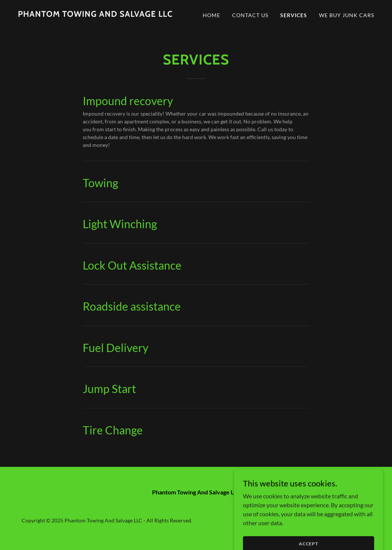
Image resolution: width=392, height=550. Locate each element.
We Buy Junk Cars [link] (347, 15)
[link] (95, 14)
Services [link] (294, 15)
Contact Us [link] (250, 15)
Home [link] (211, 15)
